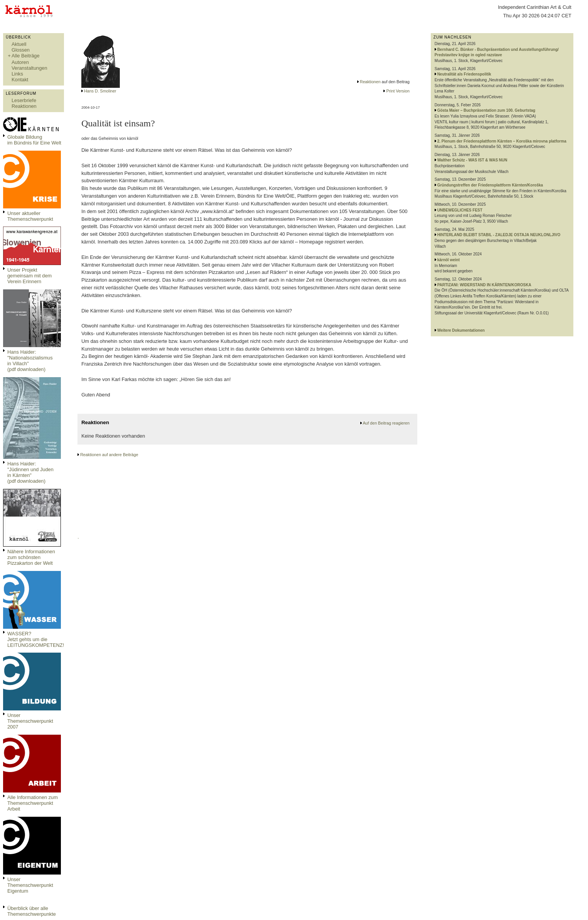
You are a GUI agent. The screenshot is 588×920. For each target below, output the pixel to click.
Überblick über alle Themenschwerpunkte (32, 911)
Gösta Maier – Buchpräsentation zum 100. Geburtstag (486, 110)
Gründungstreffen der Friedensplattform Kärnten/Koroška (490, 185)
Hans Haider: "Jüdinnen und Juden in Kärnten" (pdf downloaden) (30, 472)
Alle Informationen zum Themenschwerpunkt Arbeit (33, 803)
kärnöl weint (449, 260)
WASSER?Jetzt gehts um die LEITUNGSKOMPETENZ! (36, 639)
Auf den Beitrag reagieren (386, 423)
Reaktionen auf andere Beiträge (109, 455)
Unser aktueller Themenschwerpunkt (30, 216)
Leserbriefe (24, 100)
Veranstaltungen (29, 68)
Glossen (21, 50)
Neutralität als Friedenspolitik (464, 74)
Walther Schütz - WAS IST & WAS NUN (472, 160)
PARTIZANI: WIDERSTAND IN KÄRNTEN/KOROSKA (484, 285)
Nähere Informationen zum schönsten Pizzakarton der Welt (31, 557)
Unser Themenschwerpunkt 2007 (30, 721)
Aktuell (19, 44)
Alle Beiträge (26, 56)
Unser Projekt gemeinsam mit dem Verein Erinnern (29, 276)
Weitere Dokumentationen (461, 330)
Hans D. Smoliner (100, 91)
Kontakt (20, 80)
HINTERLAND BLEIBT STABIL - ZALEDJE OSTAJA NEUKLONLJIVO (499, 235)
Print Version (398, 91)
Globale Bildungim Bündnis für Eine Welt (34, 140)
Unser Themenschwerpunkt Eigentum (30, 885)
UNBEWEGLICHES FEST (460, 210)
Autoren (20, 62)
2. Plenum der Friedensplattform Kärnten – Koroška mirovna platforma (502, 141)
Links (17, 74)
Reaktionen (24, 106)
